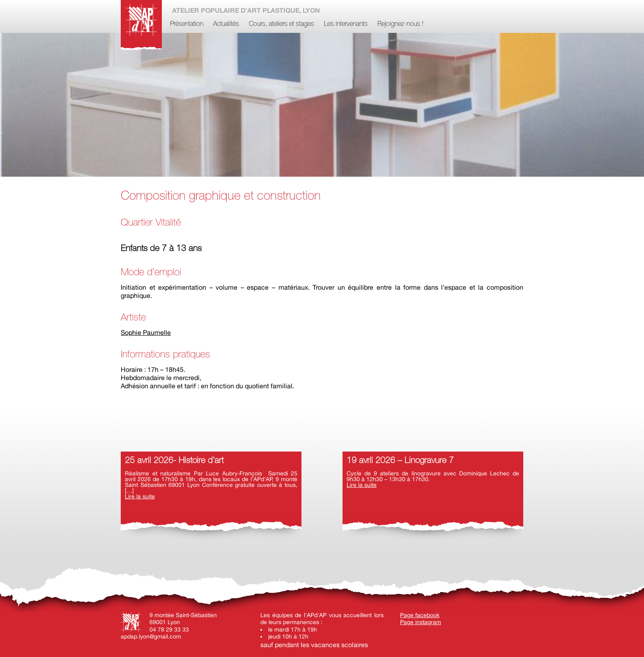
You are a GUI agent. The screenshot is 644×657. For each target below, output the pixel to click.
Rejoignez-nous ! (400, 24)
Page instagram (421, 622)
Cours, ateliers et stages (282, 24)
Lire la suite (140, 496)
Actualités (226, 24)
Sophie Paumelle (146, 332)
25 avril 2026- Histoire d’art (174, 461)
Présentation (187, 24)
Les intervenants (346, 24)
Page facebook (420, 615)
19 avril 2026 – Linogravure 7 (400, 461)
